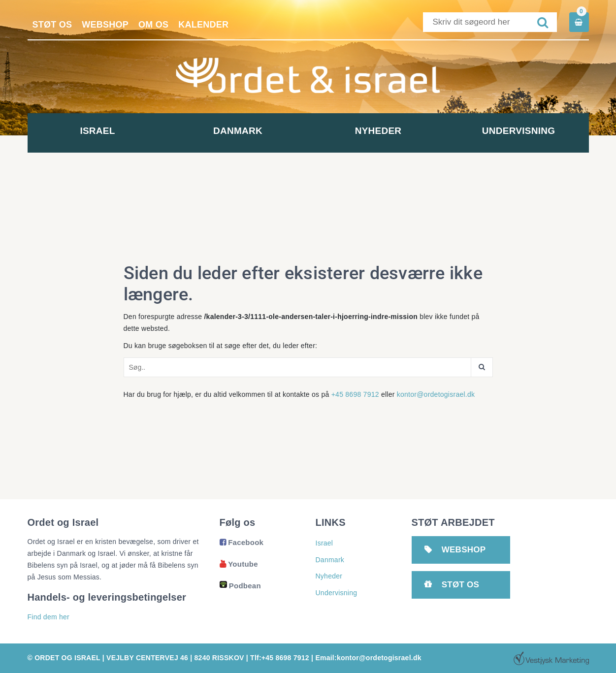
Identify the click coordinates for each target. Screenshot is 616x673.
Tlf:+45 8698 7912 (280, 658)
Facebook (242, 542)
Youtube (239, 564)
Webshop (105, 25)
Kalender (203, 25)
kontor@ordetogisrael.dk (436, 394)
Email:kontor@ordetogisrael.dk (368, 658)
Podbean (240, 586)
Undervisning (519, 131)
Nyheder (378, 131)
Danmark (238, 131)
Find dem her (49, 617)
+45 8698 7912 (355, 394)
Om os (153, 25)
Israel (97, 131)
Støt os (52, 25)
